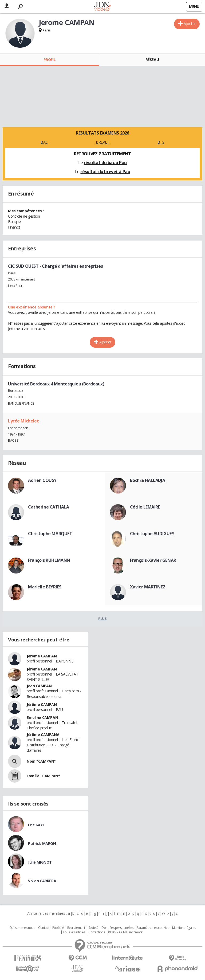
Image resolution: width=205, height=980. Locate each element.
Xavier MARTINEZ (148, 587)
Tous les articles (74, 932)
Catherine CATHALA (49, 507)
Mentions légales (184, 928)
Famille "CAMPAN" (43, 776)
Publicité (58, 928)
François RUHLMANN (49, 560)
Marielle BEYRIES (45, 587)
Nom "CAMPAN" (41, 761)
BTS (161, 142)
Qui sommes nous (22, 928)
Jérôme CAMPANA (43, 735)
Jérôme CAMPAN (42, 669)
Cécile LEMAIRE (145, 507)
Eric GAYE (36, 825)
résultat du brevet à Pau (105, 172)
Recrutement (76, 928)
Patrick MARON (42, 843)
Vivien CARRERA (42, 881)
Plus (102, 619)
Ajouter (190, 24)
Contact (44, 928)
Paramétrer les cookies (153, 928)
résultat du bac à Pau (105, 162)
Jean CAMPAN (39, 686)
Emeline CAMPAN (42, 717)
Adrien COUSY (42, 480)
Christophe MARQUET (50, 534)
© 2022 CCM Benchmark (125, 932)
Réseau (152, 60)
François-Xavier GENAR (153, 560)
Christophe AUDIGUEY (152, 534)
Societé (93, 928)
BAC (44, 142)
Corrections (97, 932)
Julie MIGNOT (40, 862)
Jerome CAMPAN (42, 656)
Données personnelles (117, 928)
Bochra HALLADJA (148, 480)
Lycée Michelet (23, 421)
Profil (50, 60)
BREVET (102, 142)
